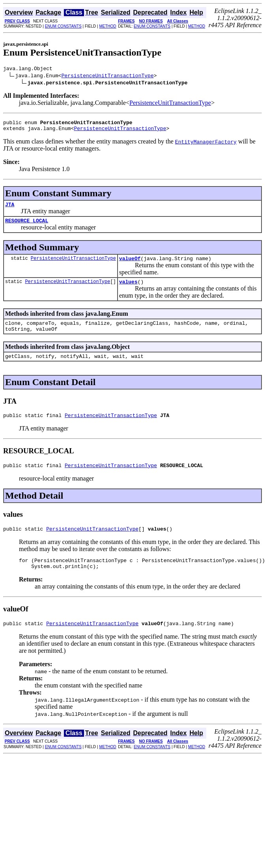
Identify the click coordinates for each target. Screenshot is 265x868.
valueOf (130, 265)
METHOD (107, 26)
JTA (10, 209)
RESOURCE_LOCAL (27, 226)
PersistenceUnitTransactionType (108, 76)
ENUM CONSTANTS (63, 26)
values (128, 290)
